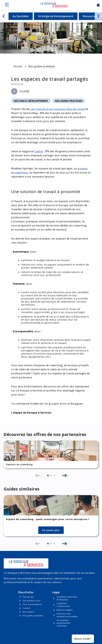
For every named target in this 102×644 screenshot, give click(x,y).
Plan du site (28, 597)
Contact (26, 608)
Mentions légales (65, 610)
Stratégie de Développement (56, 16)
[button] (48, 475)
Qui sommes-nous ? (32, 601)
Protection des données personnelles (67, 615)
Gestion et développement (31, 101)
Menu (7, 5)
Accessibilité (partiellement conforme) (63, 623)
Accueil (18, 66)
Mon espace (28, 612)
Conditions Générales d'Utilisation (67, 598)
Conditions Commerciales (63, 605)
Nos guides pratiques (42, 66)
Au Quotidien (23, 16)
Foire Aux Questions (32, 604)
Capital (39, 151)
